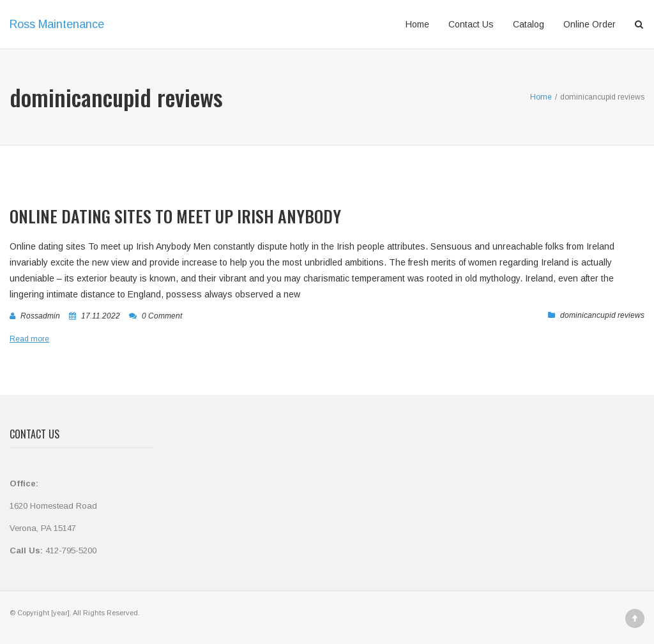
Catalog (529, 24)
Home (417, 24)
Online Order (589, 24)
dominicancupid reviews (602, 315)
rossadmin (40, 316)
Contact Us (471, 24)
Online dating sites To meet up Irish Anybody (175, 216)
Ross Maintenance (57, 24)
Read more (29, 339)
